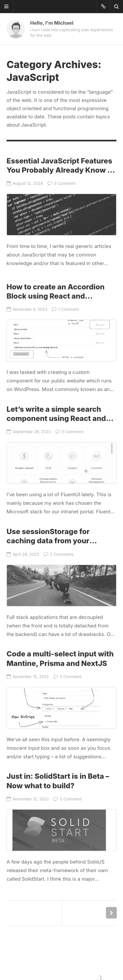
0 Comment (61, 183)
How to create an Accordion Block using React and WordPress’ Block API (56, 296)
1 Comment (65, 309)
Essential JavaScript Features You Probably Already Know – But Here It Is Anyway (59, 170)
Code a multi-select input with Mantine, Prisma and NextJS (61, 708)
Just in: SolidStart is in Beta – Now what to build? (61, 830)
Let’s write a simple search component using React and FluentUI (56, 418)
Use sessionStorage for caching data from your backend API (48, 541)
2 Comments (59, 554)
